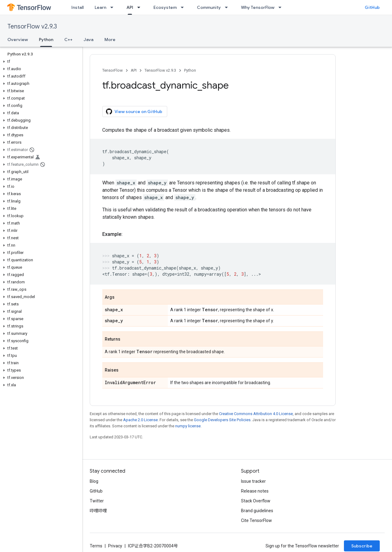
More (110, 40)
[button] (40, 62)
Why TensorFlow (258, 7)
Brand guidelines (257, 511)
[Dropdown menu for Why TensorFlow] (282, 7)
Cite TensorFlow (256, 520)
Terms (96, 546)
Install (77, 7)
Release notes (255, 491)
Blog (94, 481)
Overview (18, 40)
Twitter (97, 501)
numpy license (188, 426)
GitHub (372, 7)
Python (190, 70)
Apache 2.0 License (140, 420)
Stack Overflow (256, 501)
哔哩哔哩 (98, 511)
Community (209, 7)
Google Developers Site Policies (222, 420)
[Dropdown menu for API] (141, 7)
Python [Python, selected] (46, 40)
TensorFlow (113, 70)
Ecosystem (165, 7)
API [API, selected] (130, 7)
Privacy (115, 546)
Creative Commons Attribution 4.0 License (256, 414)
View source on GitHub (134, 112)
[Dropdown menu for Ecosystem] (184, 7)
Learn (100, 7)
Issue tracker (253, 481)
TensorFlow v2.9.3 (32, 26)
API (134, 70)
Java (89, 40)
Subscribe (362, 546)
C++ (68, 40)
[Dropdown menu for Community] (228, 7)
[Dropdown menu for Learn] (114, 7)
